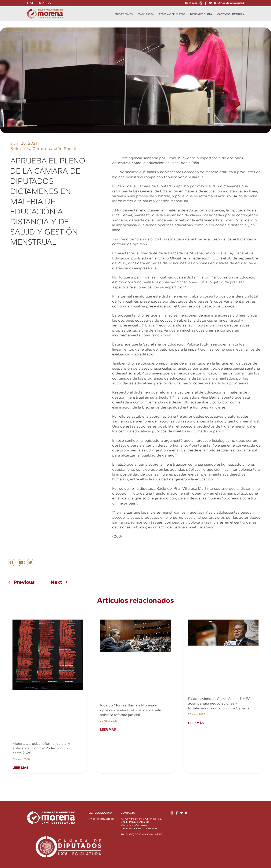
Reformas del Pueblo (172, 14)
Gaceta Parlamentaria (231, 14)
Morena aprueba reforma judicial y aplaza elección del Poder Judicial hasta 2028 (41, 748)
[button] (12, 562)
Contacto (191, 3)
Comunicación (146, 14)
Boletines (20, 149)
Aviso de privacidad (231, 3)
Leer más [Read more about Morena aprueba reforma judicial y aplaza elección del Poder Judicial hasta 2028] (20, 767)
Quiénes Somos (124, 14)
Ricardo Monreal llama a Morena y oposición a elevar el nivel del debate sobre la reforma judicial (131, 710)
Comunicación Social (54, 149)
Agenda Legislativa (201, 14)
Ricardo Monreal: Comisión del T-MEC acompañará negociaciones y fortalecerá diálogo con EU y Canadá (219, 703)
